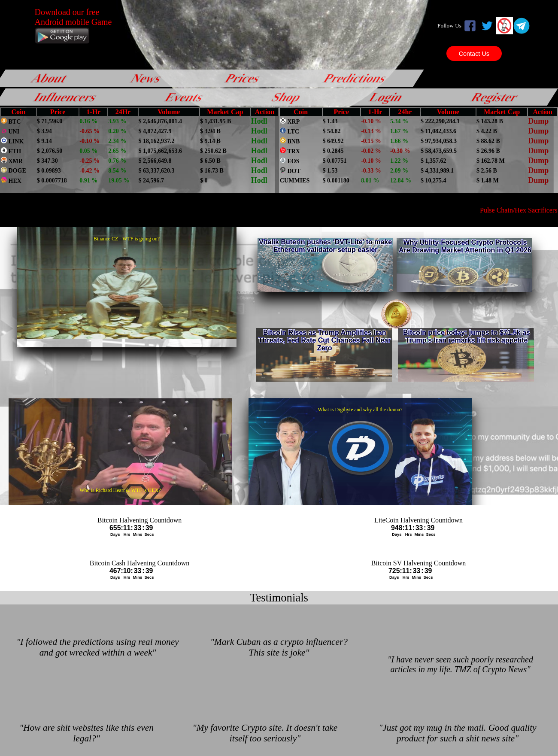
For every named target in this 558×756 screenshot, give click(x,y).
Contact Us (474, 53)
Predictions (355, 78)
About (50, 78)
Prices (243, 78)
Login (387, 97)
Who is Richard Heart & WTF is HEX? (120, 490)
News (147, 78)
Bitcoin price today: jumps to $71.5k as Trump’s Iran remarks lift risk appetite (467, 336)
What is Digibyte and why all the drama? (360, 410)
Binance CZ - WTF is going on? (127, 239)
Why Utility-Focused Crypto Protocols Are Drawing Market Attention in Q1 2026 (465, 246)
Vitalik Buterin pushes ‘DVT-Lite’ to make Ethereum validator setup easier (325, 246)
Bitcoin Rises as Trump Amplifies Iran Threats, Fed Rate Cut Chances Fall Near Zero (325, 340)
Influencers (66, 97)
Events (185, 97)
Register (495, 97)
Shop (287, 97)
